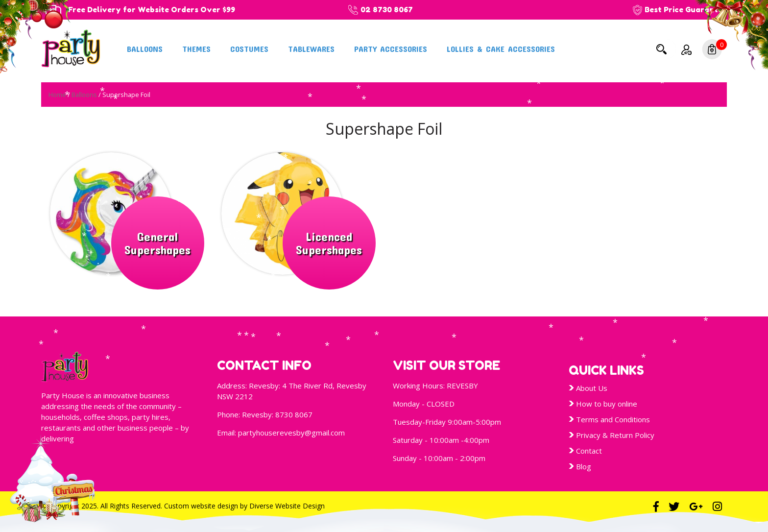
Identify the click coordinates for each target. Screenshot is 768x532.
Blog (584, 466)
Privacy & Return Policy (615, 435)
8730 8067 (294, 414)
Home (57, 95)
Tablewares (311, 48)
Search (661, 49)
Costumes (249, 48)
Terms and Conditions (613, 419)
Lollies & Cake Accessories (501, 48)
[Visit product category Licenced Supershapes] (299, 214)
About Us (592, 388)
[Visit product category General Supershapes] (127, 214)
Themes (196, 48)
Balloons (145, 48)
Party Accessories (391, 48)
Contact (589, 451)
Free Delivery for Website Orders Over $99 (152, 10)
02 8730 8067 (387, 10)
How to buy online (607, 404)
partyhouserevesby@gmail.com (291, 433)
